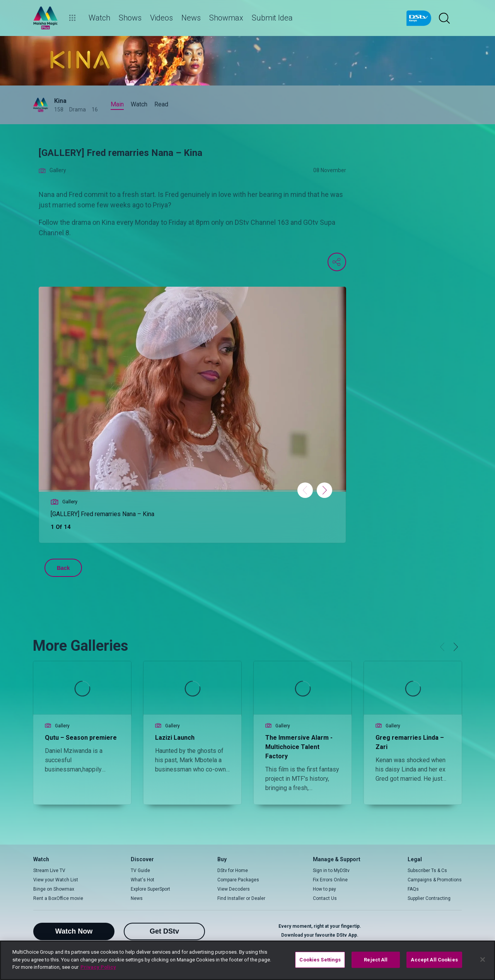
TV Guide (140, 871)
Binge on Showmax (54, 889)
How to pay (324, 889)
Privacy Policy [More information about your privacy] (98, 967)
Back (63, 568)
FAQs (413, 889)
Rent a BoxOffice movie (58, 898)
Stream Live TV (49, 871)
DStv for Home (233, 871)
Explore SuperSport (150, 889)
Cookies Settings (320, 960)
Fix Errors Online (330, 880)
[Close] (483, 959)
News (137, 898)
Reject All (376, 960)
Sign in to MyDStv (331, 871)
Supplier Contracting (429, 898)
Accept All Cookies (434, 960)
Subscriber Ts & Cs (427, 871)
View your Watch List (56, 880)
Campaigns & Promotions (435, 880)
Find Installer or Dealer (241, 898)
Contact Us (325, 898)
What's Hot (143, 880)
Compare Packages (238, 880)
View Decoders (234, 889)
